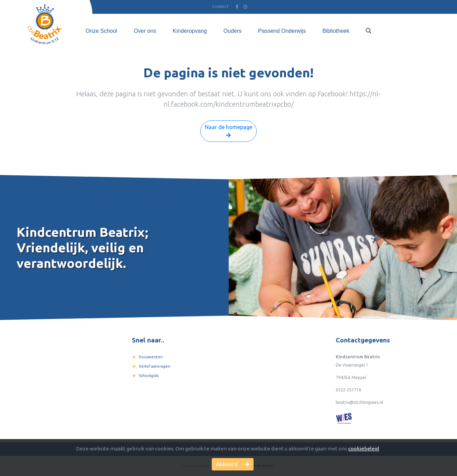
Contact (220, 7)
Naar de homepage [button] (228, 132)
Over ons (145, 31)
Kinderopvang (190, 31)
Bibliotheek (336, 31)
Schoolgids (145, 376)
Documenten (147, 357)
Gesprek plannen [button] (415, 31)
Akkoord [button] (233, 464)
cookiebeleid (364, 449)
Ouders (232, 31)
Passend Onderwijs (282, 31)
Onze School (102, 31)
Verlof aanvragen (151, 366)
